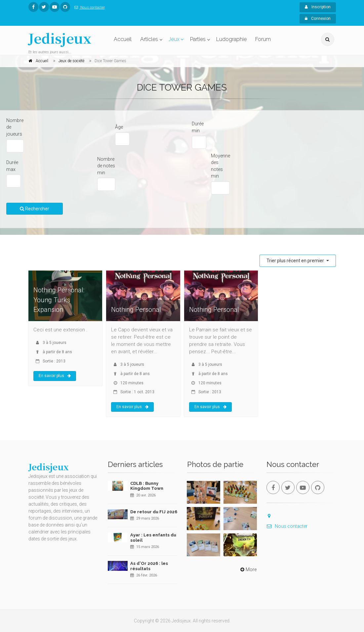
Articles (149, 39)
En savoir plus (55, 376)
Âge (119, 127)
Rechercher (35, 209)
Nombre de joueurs (15, 127)
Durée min (198, 127)
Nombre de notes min (106, 166)
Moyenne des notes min (221, 166)
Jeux (174, 39)
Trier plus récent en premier (296, 261)
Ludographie (231, 39)
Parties (198, 39)
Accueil (123, 39)
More (248, 569)
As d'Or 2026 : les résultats (149, 566)
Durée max (12, 166)
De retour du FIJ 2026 (154, 512)
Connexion (318, 19)
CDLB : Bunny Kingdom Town (147, 486)
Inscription (318, 7)
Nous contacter (88, 7)
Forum (263, 39)
